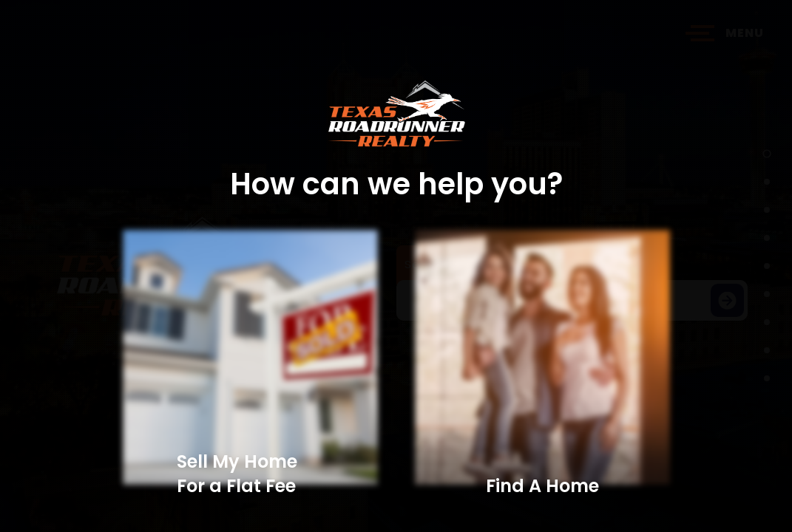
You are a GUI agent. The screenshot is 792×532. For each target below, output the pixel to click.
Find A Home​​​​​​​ (542, 486)
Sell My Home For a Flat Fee (237, 474)
